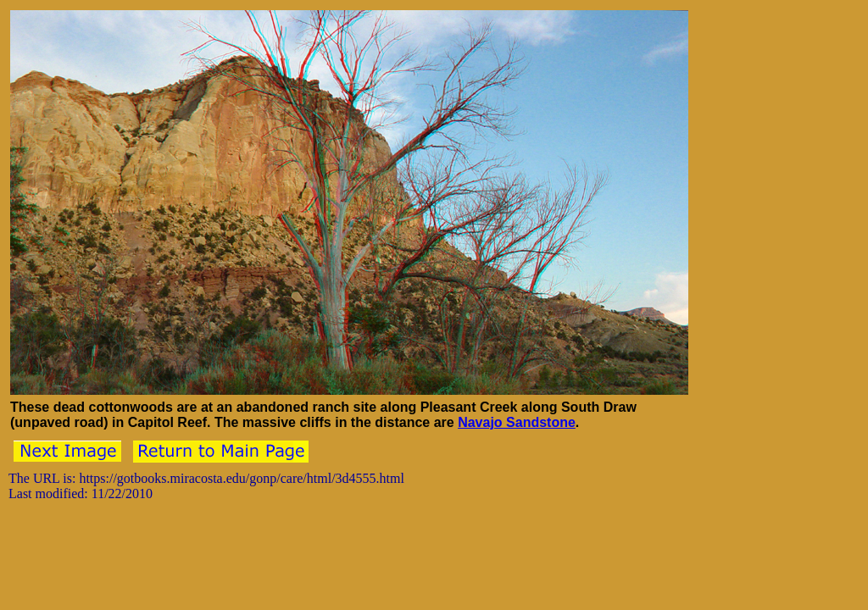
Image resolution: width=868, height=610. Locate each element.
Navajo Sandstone (517, 422)
